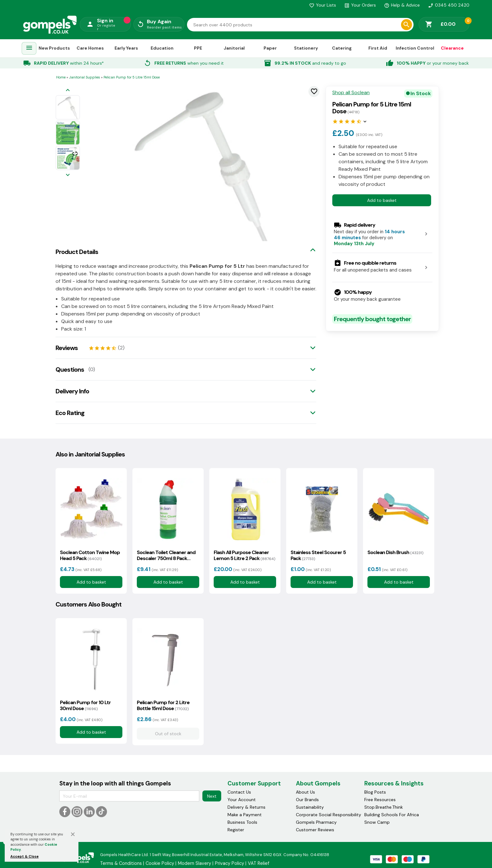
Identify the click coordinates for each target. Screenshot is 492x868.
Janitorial (234, 48)
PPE (198, 48)
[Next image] (68, 175)
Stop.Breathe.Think (384, 807)
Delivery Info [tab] (72, 391)
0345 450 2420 (449, 5)
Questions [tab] (70, 369)
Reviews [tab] (67, 348)
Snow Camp (377, 822)
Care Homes (90, 48)
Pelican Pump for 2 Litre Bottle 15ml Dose (163, 705)
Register (236, 830)
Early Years (126, 48)
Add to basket (382, 200)
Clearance (452, 48)
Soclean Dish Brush (395, 552)
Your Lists (323, 5)
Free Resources (380, 800)
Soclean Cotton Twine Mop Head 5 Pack (90, 555)
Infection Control (415, 48)
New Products (54, 48)
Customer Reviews (315, 830)
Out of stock (168, 734)
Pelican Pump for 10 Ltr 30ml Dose (85, 705)
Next (212, 796)
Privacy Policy (230, 863)
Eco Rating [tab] (70, 413)
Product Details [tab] (77, 252)
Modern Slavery (195, 863)
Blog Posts (375, 792)
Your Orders (360, 5)
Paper (270, 48)
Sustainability (310, 807)
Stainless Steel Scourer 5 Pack (318, 555)
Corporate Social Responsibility (329, 815)
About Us (305, 792)
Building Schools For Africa (392, 815)
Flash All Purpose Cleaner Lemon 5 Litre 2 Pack (244, 555)
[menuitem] (29, 49)
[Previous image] (68, 91)
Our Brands (307, 800)
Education (162, 48)
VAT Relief (259, 863)
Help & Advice (402, 5)
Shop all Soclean (351, 93)
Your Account (242, 800)
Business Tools (242, 822)
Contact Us (239, 792)
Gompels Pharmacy (316, 822)
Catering (342, 48)
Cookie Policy (160, 863)
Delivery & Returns (246, 807)
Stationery (306, 48)
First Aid (378, 48)
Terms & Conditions (121, 863)
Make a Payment (245, 815)
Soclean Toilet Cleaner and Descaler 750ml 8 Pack (166, 555)
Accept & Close (24, 856)
